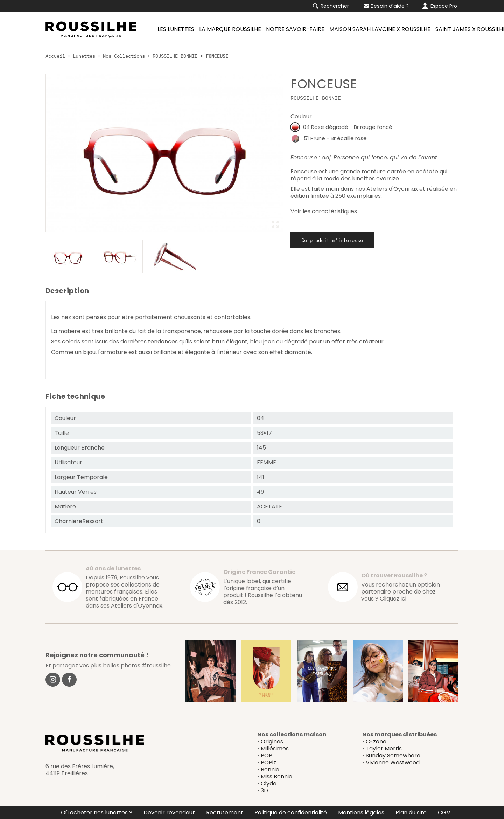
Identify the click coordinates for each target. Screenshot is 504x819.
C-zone (376, 741)
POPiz (268, 762)
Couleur (301, 116)
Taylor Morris (384, 748)
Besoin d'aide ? (386, 6)
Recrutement (225, 813)
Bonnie (270, 769)
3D (264, 790)
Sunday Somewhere (393, 755)
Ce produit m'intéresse (332, 240)
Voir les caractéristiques (324, 211)
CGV (444, 813)
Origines (272, 741)
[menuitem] (175, 29)
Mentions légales (361, 813)
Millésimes (275, 748)
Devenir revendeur (169, 813)
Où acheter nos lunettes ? (97, 813)
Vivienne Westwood (393, 762)
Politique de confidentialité (291, 813)
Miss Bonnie (276, 776)
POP (267, 755)
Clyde (269, 783)
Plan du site (411, 813)
